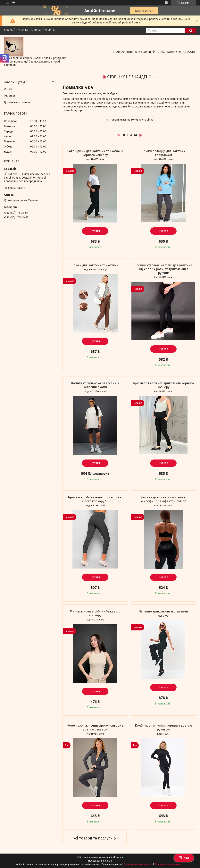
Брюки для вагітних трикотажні (95, 265)
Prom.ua (119, 857)
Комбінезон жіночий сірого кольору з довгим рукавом (95, 727)
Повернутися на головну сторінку (131, 120)
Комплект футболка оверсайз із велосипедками (95, 385)
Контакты (174, 52)
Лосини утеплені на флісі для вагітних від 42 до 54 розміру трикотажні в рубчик (163, 269)
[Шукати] (191, 31)
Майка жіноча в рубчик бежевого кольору (95, 613)
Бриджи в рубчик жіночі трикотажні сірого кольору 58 (95, 499)
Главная (119, 52)
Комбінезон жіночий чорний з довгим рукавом (163, 727)
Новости (189, 52)
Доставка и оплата (17, 102)
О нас (161, 52)
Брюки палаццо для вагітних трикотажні (163, 153)
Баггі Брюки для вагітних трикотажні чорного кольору (95, 153)
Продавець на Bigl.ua (100, 861)
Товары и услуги (139, 52)
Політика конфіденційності (169, 864)
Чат (184, 858)
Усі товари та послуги (93, 838)
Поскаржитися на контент (138, 864)
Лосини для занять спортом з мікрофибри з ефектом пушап (163, 499)
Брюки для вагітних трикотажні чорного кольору (163, 385)
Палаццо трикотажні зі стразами (163, 611)
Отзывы (9, 96)
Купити (95, 231)
